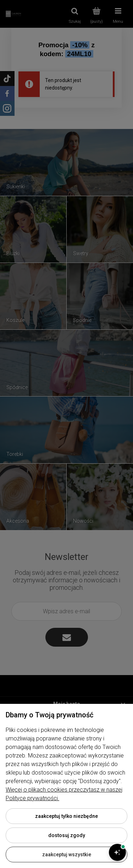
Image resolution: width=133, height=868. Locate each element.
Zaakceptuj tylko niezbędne (66, 816)
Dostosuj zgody (67, 835)
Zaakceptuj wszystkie (67, 854)
